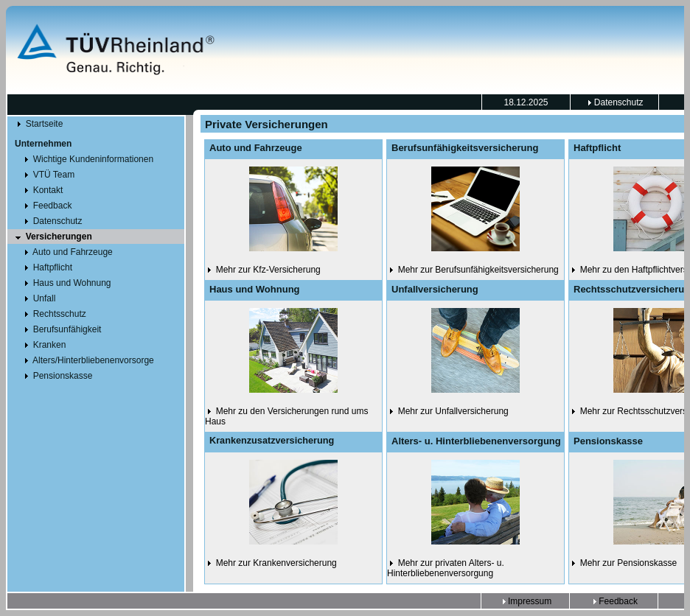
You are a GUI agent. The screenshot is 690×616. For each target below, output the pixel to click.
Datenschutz (614, 102)
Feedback (614, 601)
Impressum (526, 601)
